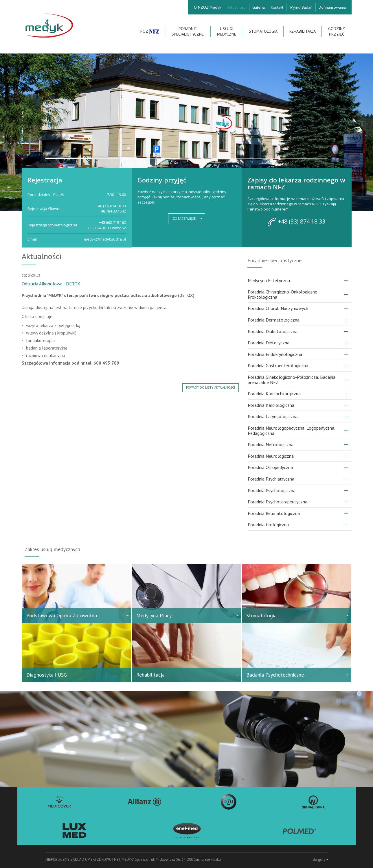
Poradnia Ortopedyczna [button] (270, 467)
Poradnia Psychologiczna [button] (272, 490)
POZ (150, 31)
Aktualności (237, 7)
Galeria (259, 7)
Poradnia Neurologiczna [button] (271, 456)
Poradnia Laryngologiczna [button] (273, 416)
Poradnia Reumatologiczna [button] (274, 513)
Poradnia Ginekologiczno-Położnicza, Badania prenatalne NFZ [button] (292, 380)
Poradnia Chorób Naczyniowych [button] (278, 308)
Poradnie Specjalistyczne (188, 31)
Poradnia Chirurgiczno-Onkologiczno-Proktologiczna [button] (283, 294)
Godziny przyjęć (337, 31)
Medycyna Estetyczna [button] (269, 280)
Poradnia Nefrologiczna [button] (271, 444)
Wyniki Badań (301, 7)
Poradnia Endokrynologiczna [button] (275, 354)
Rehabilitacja (303, 31)
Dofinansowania (332, 7)
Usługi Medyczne (227, 31)
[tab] (299, 281)
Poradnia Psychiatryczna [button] (271, 479)
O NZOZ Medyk (207, 7)
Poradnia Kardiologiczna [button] (271, 405)
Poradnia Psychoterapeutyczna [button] (278, 502)
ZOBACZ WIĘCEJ (185, 218)
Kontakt (277, 7)
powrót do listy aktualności (211, 387)
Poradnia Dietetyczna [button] (269, 343)
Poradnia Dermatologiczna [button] (274, 320)
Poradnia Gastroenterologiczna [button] (278, 365)
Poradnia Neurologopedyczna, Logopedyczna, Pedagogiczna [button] (291, 431)
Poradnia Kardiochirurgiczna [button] (274, 394)
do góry (320, 859)
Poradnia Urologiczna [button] (268, 525)
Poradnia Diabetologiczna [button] (273, 331)
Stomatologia (263, 31)
